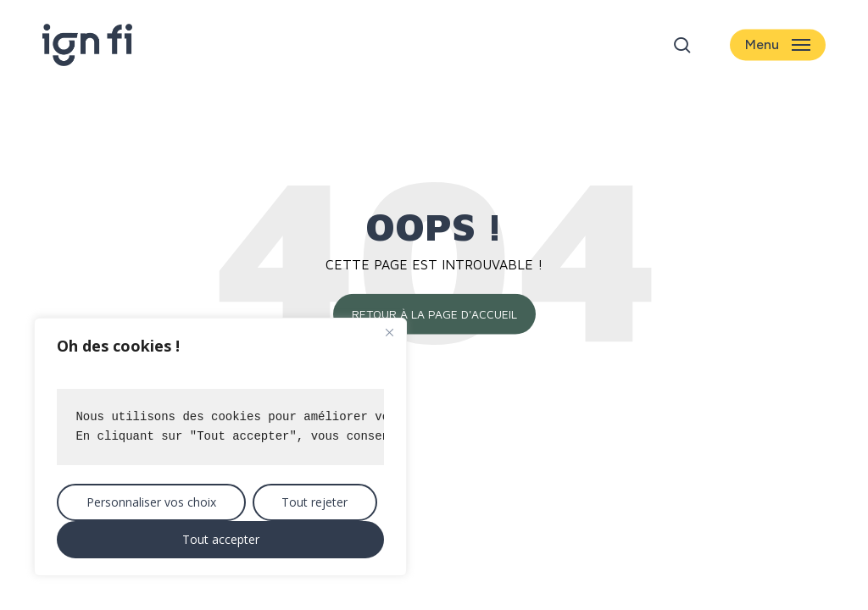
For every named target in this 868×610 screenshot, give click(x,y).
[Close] (389, 332)
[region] (220, 447)
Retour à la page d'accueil (434, 314)
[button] (778, 45)
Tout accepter (221, 539)
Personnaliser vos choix (151, 502)
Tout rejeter (314, 502)
